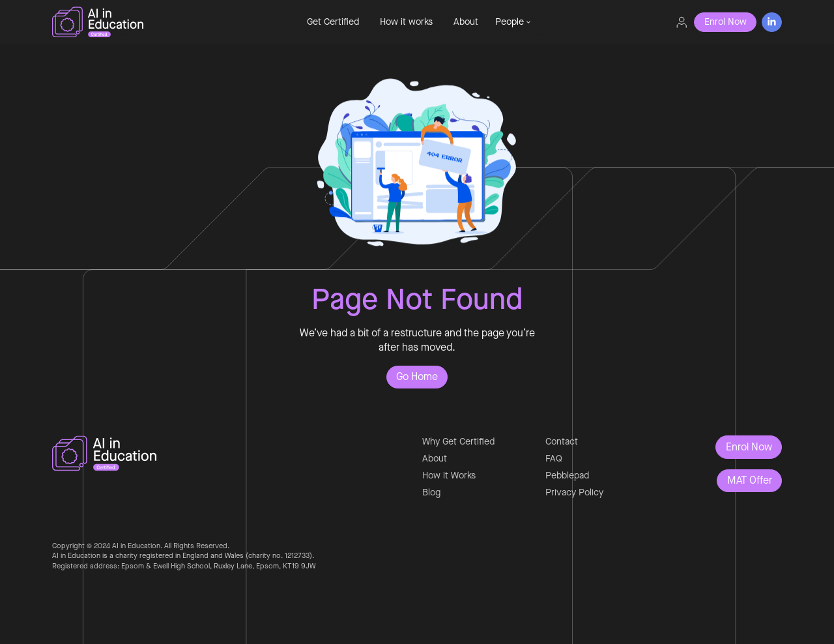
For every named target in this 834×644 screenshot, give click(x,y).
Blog (431, 492)
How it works (406, 22)
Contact (562, 442)
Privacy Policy (574, 492)
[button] (513, 22)
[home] (153, 22)
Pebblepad (567, 476)
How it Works (449, 476)
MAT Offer (750, 480)
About (466, 22)
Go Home (417, 376)
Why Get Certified (458, 442)
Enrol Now (749, 447)
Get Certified (333, 22)
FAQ (554, 459)
